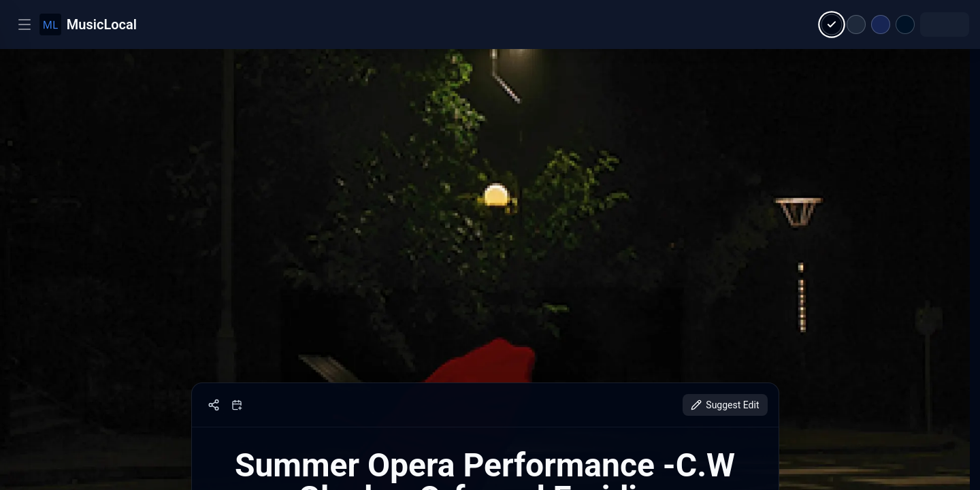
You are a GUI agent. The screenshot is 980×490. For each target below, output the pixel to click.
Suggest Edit (725, 405)
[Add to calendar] (237, 405)
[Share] (214, 405)
